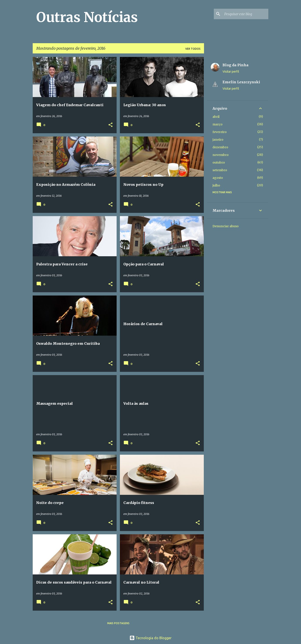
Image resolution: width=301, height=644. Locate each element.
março (218, 124)
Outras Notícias (87, 17)
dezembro (220, 147)
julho (216, 185)
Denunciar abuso (226, 226)
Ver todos (193, 49)
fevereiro (220, 132)
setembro (220, 170)
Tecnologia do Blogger (150, 638)
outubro (219, 162)
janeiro (218, 140)
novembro (221, 155)
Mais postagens (118, 623)
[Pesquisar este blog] (245, 14)
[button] (111, 125)
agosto (218, 178)
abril (216, 117)
